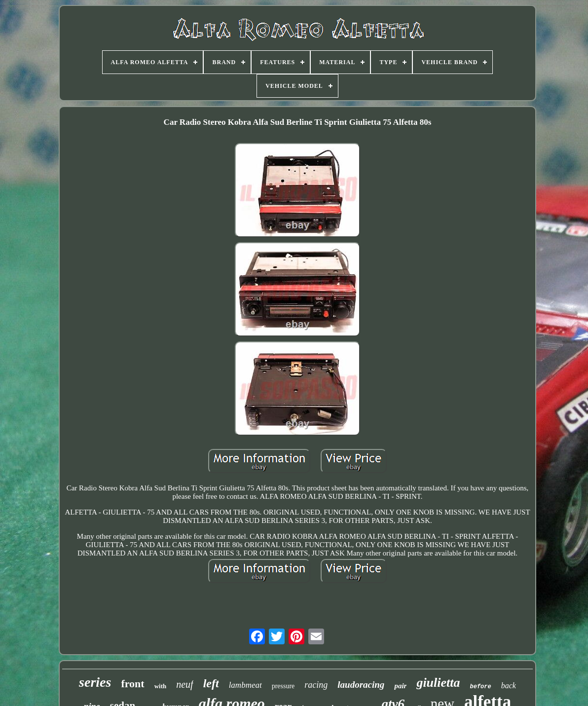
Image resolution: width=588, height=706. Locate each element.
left (211, 683)
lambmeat (245, 685)
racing (316, 685)
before (481, 687)
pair (400, 686)
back (509, 686)
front (132, 684)
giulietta (438, 683)
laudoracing (361, 685)
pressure (283, 686)
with (161, 686)
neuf (184, 684)
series (95, 682)
